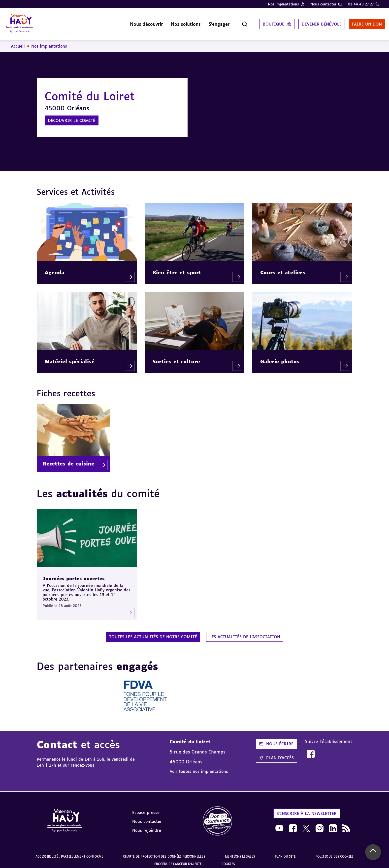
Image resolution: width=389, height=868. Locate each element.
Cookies (228, 860)
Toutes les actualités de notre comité (153, 633)
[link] (311, 750)
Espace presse (146, 809)
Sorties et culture (176, 357)
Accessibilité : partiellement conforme (69, 853)
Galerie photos (280, 357)
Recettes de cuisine (68, 460)
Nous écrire (276, 740)
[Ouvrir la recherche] (239, 22)
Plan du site (285, 853)
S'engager (213, 22)
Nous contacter (323, 4)
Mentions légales (240, 853)
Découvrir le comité (72, 116)
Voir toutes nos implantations (199, 767)
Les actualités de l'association (245, 633)
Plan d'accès (276, 754)
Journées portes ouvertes (74, 575)
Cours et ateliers (283, 268)
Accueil (18, 42)
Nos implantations (283, 4)
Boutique (268, 22)
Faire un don (361, 22)
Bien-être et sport (177, 268)
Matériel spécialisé (70, 357)
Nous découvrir (141, 22)
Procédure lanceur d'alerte (178, 860)
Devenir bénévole (316, 22)
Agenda (54, 268)
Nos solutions (180, 22)
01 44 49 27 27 (361, 4)
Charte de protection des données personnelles (164, 853)
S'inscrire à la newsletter (307, 810)
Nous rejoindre (147, 826)
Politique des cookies (335, 853)
